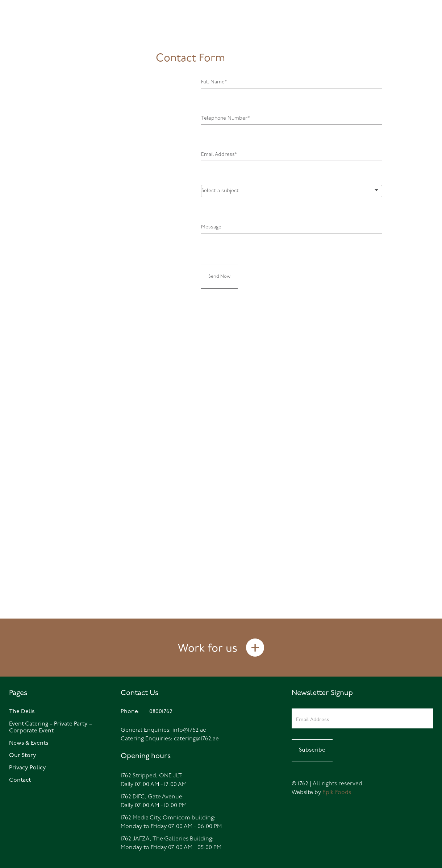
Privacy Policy (28, 768)
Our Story (23, 756)
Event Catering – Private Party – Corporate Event (51, 728)
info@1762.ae (189, 730)
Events (366, 31)
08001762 (35, 30)
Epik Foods (337, 793)
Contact (20, 780)
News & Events (29, 743)
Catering (408, 31)
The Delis (322, 31)
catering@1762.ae (196, 739)
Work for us (208, 649)
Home (286, 31)
